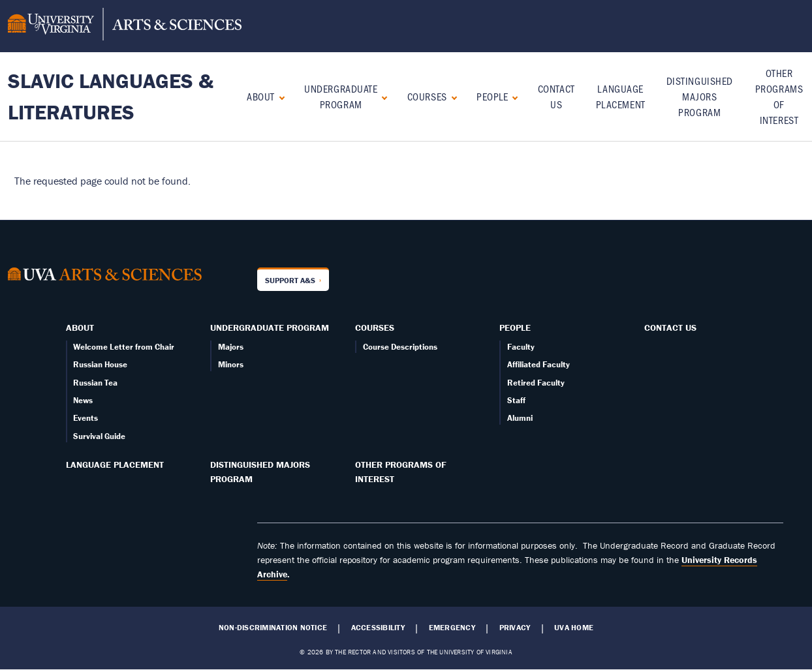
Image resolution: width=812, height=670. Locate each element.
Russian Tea (95, 383)
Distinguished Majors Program (700, 96)
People (492, 96)
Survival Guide (99, 436)
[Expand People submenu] (512, 96)
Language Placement (115, 464)
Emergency (452, 628)
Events (86, 418)
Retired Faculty (536, 383)
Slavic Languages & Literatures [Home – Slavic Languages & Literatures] (111, 96)
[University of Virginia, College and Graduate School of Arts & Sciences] (125, 26)
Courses (427, 96)
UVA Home (574, 628)
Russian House (100, 364)
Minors (231, 364)
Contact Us (670, 327)
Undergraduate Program (341, 96)
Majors (231, 347)
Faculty (521, 347)
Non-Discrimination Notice (273, 628)
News (83, 400)
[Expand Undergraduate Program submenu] (382, 96)
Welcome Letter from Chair (124, 347)
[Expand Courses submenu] (451, 96)
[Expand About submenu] (279, 96)
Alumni (520, 418)
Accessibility (378, 628)
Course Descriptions (400, 347)
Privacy (515, 628)
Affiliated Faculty (539, 364)
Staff (516, 400)
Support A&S (290, 280)
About (261, 96)
